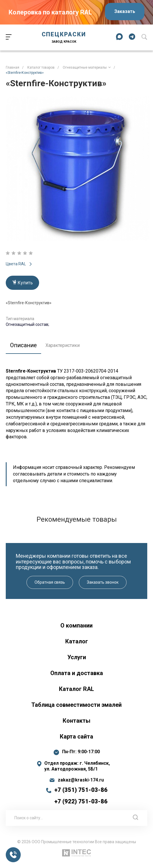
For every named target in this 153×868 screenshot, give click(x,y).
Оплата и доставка (77, 673)
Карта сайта (76, 737)
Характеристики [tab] (63, 345)
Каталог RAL (76, 689)
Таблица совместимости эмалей (76, 705)
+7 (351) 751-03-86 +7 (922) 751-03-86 (81, 796)
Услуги (77, 657)
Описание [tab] (23, 345)
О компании (76, 625)
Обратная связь (50, 582)
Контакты (76, 721)
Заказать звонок (103, 582)
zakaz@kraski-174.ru (81, 780)
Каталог (77, 641)
